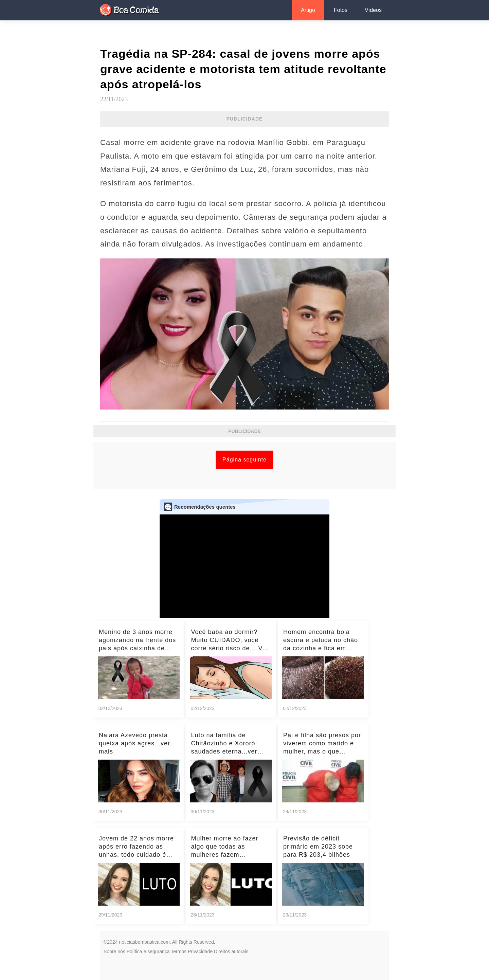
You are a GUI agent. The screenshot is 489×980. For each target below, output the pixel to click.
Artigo (308, 10)
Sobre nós (114, 951)
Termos (179, 951)
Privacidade (200, 951)
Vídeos (373, 10)
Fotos (341, 10)
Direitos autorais (231, 951)
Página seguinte (244, 460)
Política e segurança (148, 951)
